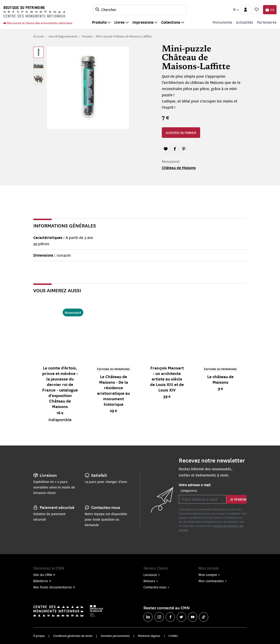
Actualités (245, 22)
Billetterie (42, 581)
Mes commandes (213, 581)
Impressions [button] (143, 22)
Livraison (152, 575)
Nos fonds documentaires (54, 587)
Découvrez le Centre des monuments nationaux (38, 23)
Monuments (222, 22)
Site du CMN (44, 575)
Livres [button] (119, 22)
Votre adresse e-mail (195, 488)
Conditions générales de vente (73, 636)
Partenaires (267, 22)
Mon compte (209, 575)
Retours (151, 581)
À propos (39, 636)
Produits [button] (99, 22)
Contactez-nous (156, 587)
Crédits (173, 636)
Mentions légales (149, 636)
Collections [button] (171, 22)
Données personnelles (115, 636)
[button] (236, 10)
